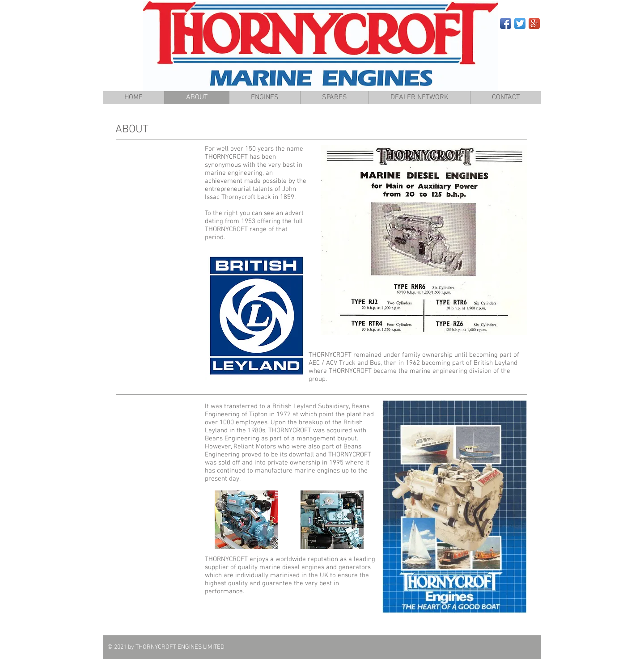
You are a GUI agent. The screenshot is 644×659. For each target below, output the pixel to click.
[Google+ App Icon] (534, 23)
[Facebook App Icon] (506, 23)
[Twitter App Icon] (520, 23)
